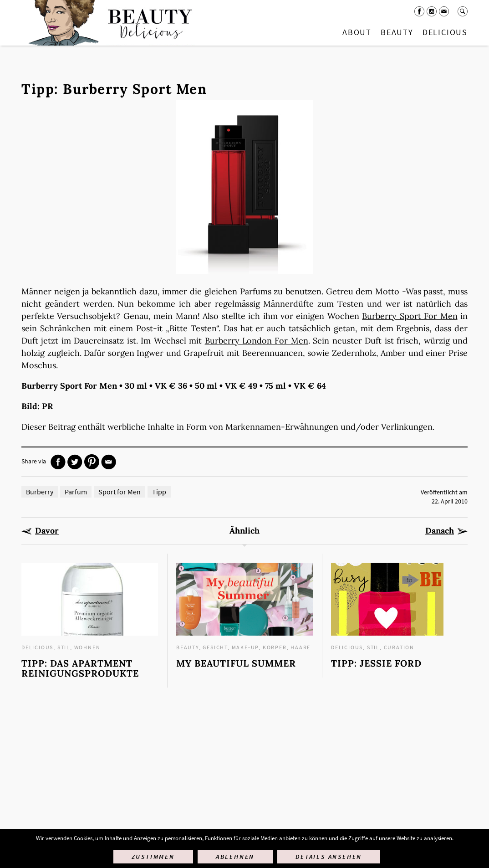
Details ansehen (329, 857)
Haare (301, 647)
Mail (444, 11)
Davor (47, 531)
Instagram (432, 11)
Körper (275, 647)
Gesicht (215, 647)
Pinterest (92, 462)
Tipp (159, 492)
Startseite (108, 23)
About (357, 32)
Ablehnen (235, 857)
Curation (399, 647)
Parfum (76, 492)
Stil (64, 647)
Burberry (40, 492)
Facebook (419, 11)
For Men (441, 316)
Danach (440, 531)
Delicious (445, 32)
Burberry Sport (393, 316)
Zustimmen (153, 857)
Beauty (397, 32)
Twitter (75, 462)
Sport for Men (120, 492)
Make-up (245, 647)
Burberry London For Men (257, 341)
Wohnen (87, 647)
